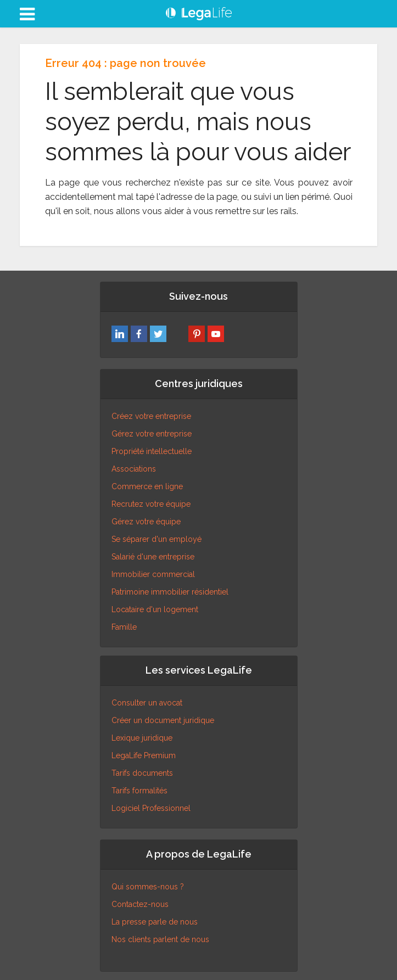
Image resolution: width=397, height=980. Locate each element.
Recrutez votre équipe (151, 504)
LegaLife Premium (144, 755)
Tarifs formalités (139, 791)
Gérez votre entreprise (152, 434)
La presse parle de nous (155, 922)
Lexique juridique (142, 738)
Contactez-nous (140, 904)
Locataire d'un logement (155, 609)
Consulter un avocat (147, 703)
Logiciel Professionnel (151, 808)
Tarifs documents (142, 773)
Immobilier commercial (153, 574)
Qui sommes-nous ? (148, 887)
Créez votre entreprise (151, 416)
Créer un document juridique (163, 720)
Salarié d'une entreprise (153, 557)
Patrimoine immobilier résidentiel (170, 592)
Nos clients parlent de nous (160, 939)
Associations (134, 469)
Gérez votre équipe (146, 522)
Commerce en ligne (147, 486)
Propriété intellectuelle (152, 451)
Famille (124, 627)
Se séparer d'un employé (156, 539)
